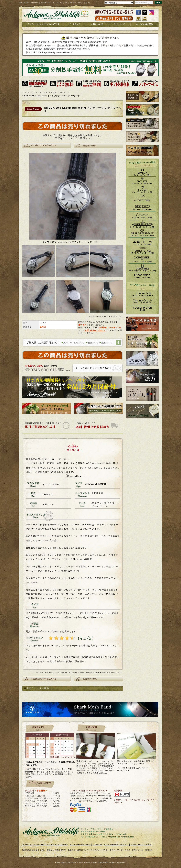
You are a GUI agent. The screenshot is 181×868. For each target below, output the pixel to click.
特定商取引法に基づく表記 (34, 850)
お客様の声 (97, 845)
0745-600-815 (113, 327)
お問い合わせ (138, 850)
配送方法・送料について (78, 850)
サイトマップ (117, 850)
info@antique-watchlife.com (121, 837)
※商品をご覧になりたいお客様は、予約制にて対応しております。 (51, 763)
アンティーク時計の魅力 (80, 845)
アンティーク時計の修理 (141, 845)
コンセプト (27, 845)
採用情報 (149, 850)
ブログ (127, 850)
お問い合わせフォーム (95, 330)
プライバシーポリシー (100, 850)
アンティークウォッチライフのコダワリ (51, 845)
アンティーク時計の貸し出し (116, 845)
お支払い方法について (57, 850)
